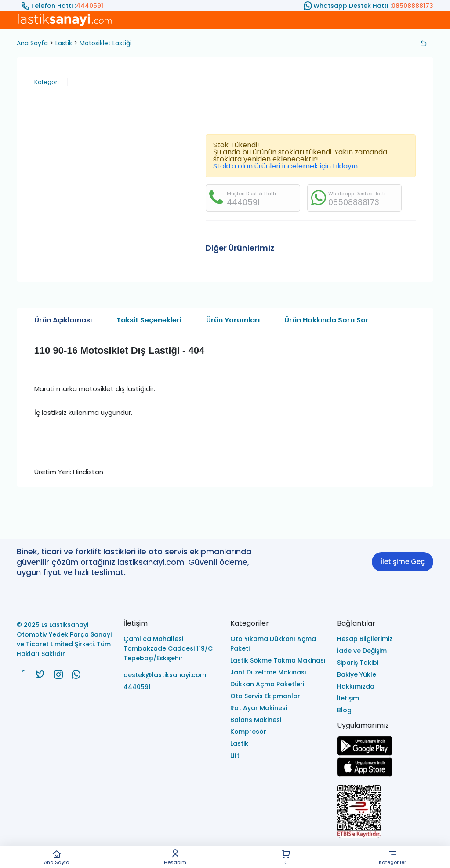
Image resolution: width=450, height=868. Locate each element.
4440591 (90, 6)
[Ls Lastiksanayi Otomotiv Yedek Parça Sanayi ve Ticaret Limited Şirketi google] (365, 753)
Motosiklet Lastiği (105, 43)
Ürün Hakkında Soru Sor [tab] (327, 320)
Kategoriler (392, 857)
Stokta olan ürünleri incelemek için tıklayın (285, 166)
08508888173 (412, 6)
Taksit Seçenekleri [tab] (149, 320)
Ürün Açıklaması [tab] (63, 320)
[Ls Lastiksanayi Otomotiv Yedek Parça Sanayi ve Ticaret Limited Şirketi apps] (365, 775)
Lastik (64, 43)
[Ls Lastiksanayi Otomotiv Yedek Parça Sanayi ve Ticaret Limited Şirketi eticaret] (385, 812)
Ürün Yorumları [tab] (233, 320)
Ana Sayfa (57, 857)
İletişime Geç (403, 562)
